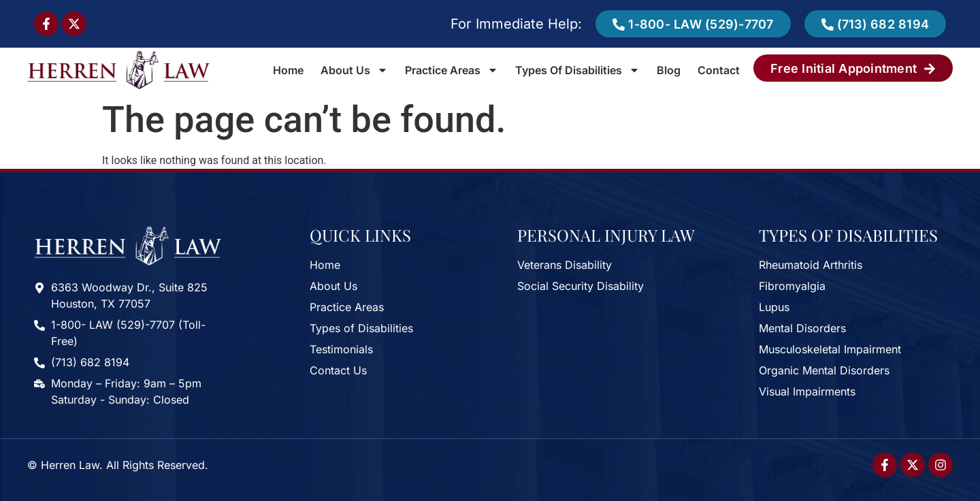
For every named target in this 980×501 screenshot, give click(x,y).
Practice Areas (452, 70)
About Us (354, 70)
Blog (669, 70)
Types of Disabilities (577, 70)
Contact (719, 70)
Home (288, 70)
